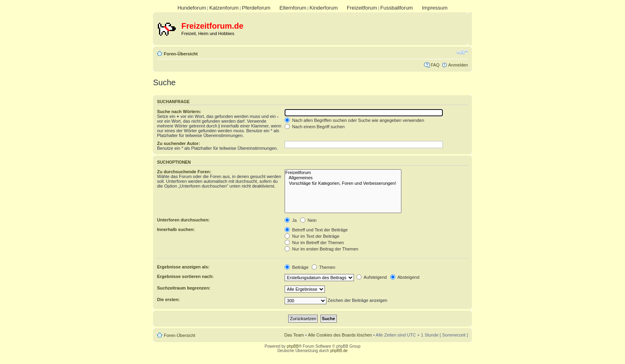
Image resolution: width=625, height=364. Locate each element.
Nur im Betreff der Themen (314, 243)
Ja (291, 220)
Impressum (434, 8)
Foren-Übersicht (181, 54)
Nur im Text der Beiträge (312, 236)
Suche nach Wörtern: (179, 112)
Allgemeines (343, 178)
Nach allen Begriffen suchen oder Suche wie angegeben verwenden (354, 120)
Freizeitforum (362, 8)
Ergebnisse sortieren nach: (185, 276)
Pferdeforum (256, 8)
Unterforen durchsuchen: (183, 220)
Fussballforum (397, 8)
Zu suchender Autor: (179, 143)
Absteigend (405, 277)
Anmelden (458, 65)
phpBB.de (339, 351)
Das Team (294, 335)
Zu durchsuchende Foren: (184, 172)
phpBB (293, 346)
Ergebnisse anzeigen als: (183, 267)
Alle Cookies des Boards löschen (340, 335)
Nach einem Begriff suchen (315, 127)
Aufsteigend (372, 277)
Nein (309, 220)
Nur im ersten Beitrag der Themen (321, 249)
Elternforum (293, 8)
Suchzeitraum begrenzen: (184, 288)
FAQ (435, 65)
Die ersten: (168, 299)
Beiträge (297, 267)
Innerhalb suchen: (176, 229)
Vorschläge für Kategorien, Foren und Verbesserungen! (343, 183)
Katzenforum (224, 8)
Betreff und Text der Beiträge (316, 230)
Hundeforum (192, 8)
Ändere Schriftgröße (462, 52)
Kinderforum (323, 8)
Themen (323, 267)
